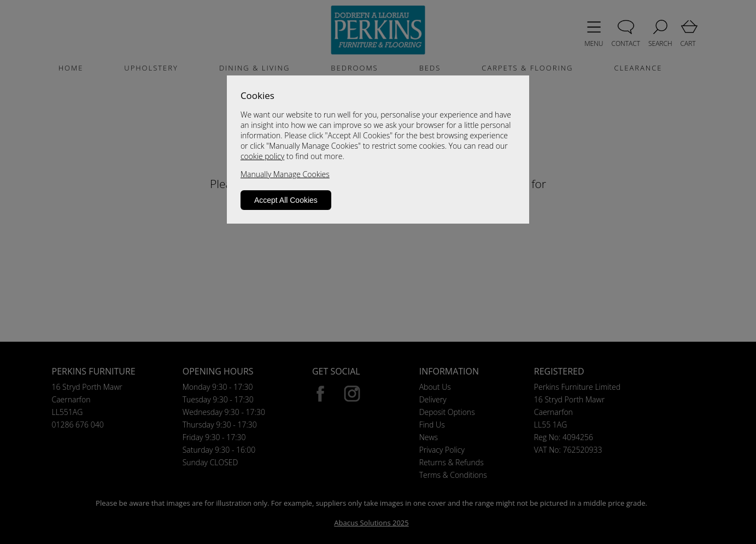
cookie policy (262, 156)
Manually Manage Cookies (285, 174)
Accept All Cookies (286, 200)
